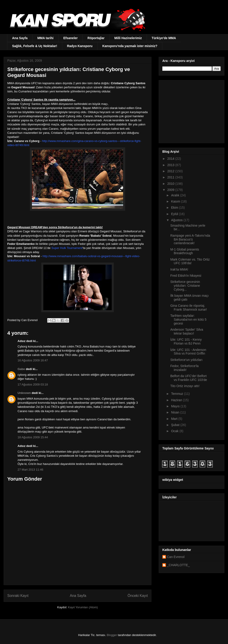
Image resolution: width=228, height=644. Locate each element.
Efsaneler (71, 38)
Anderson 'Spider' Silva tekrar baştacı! (187, 331)
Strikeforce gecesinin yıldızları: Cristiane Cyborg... (185, 286)
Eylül (175, 214)
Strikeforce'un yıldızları (186, 360)
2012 (171, 171)
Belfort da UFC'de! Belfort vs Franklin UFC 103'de (189, 378)
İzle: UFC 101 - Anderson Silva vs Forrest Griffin (188, 352)
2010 (171, 184)
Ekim (175, 208)
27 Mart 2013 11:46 (30, 470)
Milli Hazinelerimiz (128, 38)
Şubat (176, 425)
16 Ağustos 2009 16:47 (33, 360)
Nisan (176, 412)
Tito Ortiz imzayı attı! (185, 386)
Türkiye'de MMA (164, 38)
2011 (171, 177)
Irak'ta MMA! (179, 269)
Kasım (176, 201)
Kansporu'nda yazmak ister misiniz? (130, 46)
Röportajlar (96, 38)
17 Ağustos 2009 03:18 (33, 384)
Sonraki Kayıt (18, 596)
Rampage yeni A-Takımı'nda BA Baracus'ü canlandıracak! (190, 239)
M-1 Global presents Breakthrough (185, 251)
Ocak (175, 431)
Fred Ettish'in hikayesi (186, 276)
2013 (171, 165)
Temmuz (177, 394)
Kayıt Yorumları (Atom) (83, 607)
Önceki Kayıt (138, 596)
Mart (175, 419)
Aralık (176, 195)
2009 (171, 190)
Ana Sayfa (20, 38)
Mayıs (176, 406)
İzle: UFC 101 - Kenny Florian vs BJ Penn (186, 341)
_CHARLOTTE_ (178, 565)
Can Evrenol (176, 557)
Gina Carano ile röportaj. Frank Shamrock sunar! (189, 308)
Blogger (112, 635)
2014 (171, 159)
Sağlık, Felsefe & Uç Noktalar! (35, 46)
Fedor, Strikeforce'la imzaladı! (184, 368)
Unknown (24, 393)
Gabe (21, 369)
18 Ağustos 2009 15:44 (33, 437)
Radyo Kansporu (80, 46)
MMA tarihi (45, 38)
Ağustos (177, 220)
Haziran (177, 400)
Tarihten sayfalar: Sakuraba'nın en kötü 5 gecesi (188, 319)
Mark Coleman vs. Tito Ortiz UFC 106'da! (190, 261)
